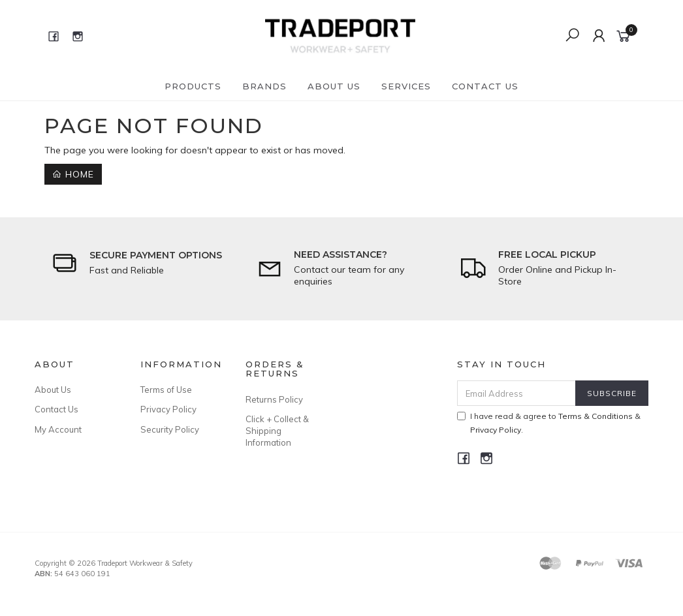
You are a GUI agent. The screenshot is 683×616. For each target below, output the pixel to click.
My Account (58, 429)
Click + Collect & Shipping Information (277, 431)
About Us (334, 86)
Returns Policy (274, 399)
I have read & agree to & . (549, 423)
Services (406, 86)
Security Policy (170, 429)
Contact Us (485, 86)
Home (73, 174)
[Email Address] (516, 393)
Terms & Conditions (596, 416)
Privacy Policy (168, 409)
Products (193, 86)
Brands (264, 86)
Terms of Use (166, 390)
